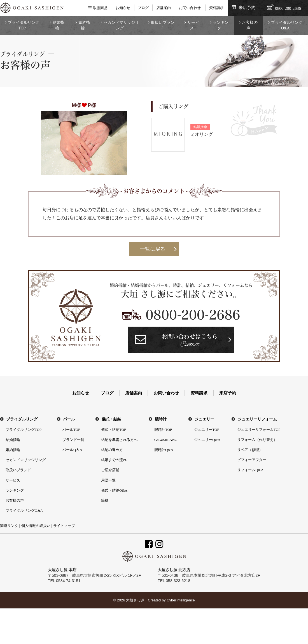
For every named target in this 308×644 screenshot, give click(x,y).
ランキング (221, 25)
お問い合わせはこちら (190, 341)
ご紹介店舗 (110, 470)
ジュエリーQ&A (207, 440)
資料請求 (216, 8)
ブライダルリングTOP (24, 25)
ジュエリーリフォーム (257, 419)
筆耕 (105, 500)
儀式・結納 (111, 419)
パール (69, 419)
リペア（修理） (250, 450)
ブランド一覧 (73, 440)
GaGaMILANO (166, 440)
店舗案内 (164, 8)
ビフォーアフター (252, 460)
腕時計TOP (163, 430)
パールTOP (71, 430)
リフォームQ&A (250, 470)
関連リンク (9, 526)
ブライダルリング (22, 419)
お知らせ (123, 8)
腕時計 (161, 419)
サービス (193, 25)
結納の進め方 (112, 450)
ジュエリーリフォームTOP (259, 430)
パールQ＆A (72, 450)
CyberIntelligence (181, 600)
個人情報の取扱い (36, 526)
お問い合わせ (190, 8)
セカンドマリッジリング (121, 25)
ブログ (143, 8)
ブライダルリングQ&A (287, 25)
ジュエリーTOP (207, 430)
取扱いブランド (163, 25)
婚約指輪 (84, 25)
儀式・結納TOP (114, 430)
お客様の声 (250, 25)
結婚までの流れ (114, 460)
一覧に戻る (153, 249)
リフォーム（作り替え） (257, 440)
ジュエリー (204, 419)
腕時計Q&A (164, 450)
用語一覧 (108, 480)
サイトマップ (64, 526)
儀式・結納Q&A (114, 490)
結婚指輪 (59, 25)
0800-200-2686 (193, 315)
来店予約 (247, 8)
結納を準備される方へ (119, 440)
